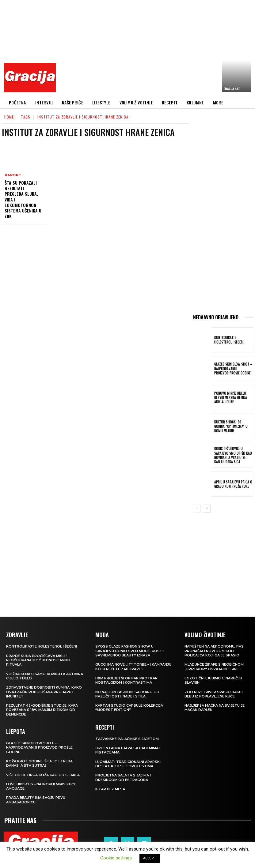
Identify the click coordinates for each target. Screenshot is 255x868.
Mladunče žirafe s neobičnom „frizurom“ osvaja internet (214, 667)
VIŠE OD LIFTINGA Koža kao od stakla (43, 775)
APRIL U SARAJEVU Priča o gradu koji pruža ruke (233, 484)
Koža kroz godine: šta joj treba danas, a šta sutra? (39, 763)
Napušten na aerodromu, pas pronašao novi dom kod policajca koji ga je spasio (214, 651)
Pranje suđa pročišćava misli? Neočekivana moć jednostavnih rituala (38, 660)
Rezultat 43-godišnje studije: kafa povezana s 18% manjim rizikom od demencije (42, 710)
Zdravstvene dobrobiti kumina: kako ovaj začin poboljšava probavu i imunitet (44, 692)
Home (9, 117)
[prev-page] (197, 509)
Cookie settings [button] (116, 858)
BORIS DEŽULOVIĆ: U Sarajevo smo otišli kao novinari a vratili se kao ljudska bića (233, 455)
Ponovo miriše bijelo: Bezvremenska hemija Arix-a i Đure (231, 398)
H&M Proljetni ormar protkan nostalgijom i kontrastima (126, 680)
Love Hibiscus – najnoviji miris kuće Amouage (41, 786)
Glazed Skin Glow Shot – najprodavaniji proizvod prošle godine (233, 369)
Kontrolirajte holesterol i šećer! (229, 340)
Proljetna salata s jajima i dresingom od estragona (123, 777)
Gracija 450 (232, 89)
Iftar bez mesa (110, 789)
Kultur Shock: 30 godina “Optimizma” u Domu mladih (233, 426)
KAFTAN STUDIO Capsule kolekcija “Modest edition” (129, 708)
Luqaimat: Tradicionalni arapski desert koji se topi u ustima (128, 764)
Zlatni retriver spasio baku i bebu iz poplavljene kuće (214, 694)
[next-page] (207, 509)
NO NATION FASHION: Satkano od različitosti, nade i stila (127, 694)
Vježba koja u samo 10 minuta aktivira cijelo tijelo (45, 676)
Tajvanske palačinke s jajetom (127, 739)
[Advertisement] (157, 47)
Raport (13, 175)
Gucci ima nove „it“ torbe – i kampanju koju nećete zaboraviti (133, 667)
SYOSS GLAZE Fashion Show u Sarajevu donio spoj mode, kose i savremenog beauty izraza (129, 651)
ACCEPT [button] (150, 858)
